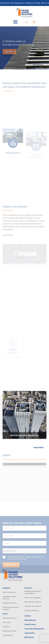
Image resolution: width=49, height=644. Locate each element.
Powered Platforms (32, 610)
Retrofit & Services (10, 603)
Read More (39, 447)
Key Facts (6, 622)
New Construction (9, 592)
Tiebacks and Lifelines (33, 606)
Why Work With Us (10, 618)
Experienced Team (10, 631)
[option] (24, 48)
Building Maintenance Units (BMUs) (33, 592)
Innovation (7, 627)
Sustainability (8, 635)
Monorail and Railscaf (33, 602)
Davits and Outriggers (33, 598)
